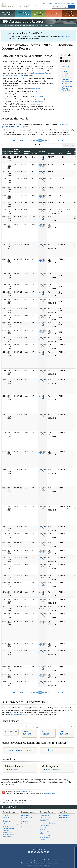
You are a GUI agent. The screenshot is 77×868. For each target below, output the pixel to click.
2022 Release (45, 733)
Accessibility (22, 860)
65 (34, 141)
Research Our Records (8, 13)
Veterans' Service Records (23, 13)
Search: (38, 145)
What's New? (63, 812)
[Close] (75, 849)
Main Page (66, 66)
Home (5, 26)
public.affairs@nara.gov (54, 770)
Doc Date (42, 152)
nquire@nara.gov (15, 770)
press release (35, 89)
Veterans (24, 826)
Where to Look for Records (45, 829)
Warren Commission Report (66, 73)
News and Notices (64, 815)
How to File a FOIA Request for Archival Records (46, 837)
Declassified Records (46, 825)
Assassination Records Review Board (67, 88)
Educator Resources (38, 13)
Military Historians (27, 817)
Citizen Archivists (48, 3)
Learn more (59, 864)
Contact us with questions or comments (13, 802)
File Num (61, 153)
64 (31, 141)
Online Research (9, 812)
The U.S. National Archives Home (19, 5)
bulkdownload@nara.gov (16, 715)
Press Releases (49, 750)
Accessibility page (49, 793)
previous (20, 141)
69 (46, 141)
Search (72, 7)
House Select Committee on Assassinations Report (67, 81)
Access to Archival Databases (8, 829)
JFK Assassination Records (31, 26)
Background (66, 69)
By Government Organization (7, 821)
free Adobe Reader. (25, 792)
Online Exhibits (7, 837)
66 (37, 141)
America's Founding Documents (69, 13)
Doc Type (51, 153)
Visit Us (54, 13)
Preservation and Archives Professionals (29, 821)
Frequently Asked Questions (19, 750)
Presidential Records (9, 826)
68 (43, 141)
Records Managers (27, 824)
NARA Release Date (17, 151)
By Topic (5, 815)
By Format (6, 817)
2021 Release (64, 733)
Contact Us (71, 3)
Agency (34, 153)
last (62, 141)
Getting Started (44, 815)
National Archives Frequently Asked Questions (45, 819)
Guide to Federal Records (47, 823)
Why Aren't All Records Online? (46, 833)
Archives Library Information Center (8, 833)
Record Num (10, 152)
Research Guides (46, 812)
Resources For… (27, 812)
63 (28, 141)
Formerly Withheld (27, 152)
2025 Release (11, 732)
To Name (69, 152)
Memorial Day (65, 36)
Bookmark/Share (61, 3)
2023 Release (27, 733)
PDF (41, 159)
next (58, 141)
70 (49, 141)
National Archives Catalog (10, 824)
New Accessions (63, 817)
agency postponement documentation (46, 727)
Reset (72, 145)
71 (52, 141)
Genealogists (25, 815)
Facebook (29, 852)
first (15, 141)
